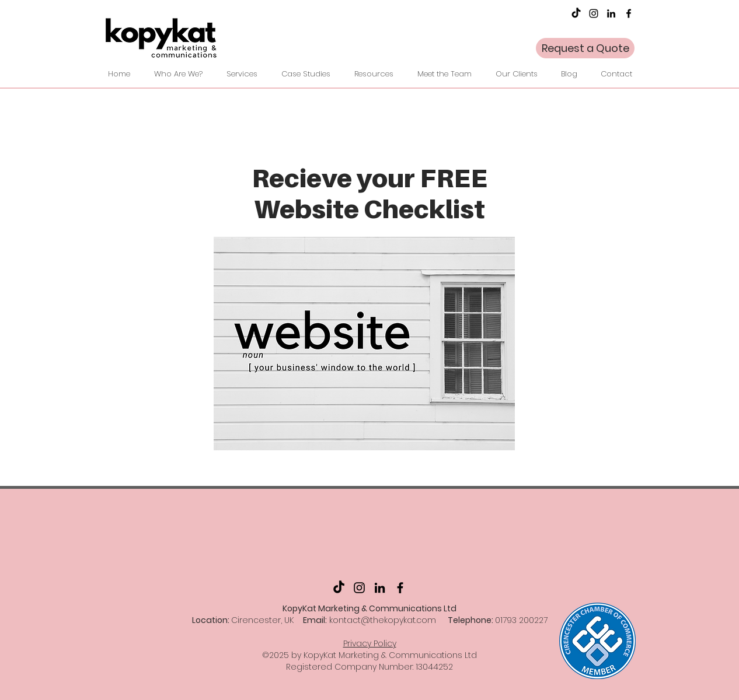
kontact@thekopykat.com (383, 620)
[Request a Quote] (585, 48)
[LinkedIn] (611, 13)
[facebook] (629, 13)
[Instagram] (594, 13)
